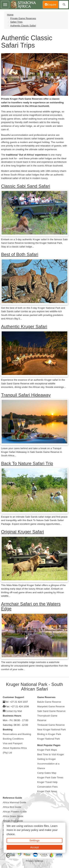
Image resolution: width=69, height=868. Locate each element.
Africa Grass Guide (13, 816)
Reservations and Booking (17, 734)
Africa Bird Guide (12, 807)
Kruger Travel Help (47, 782)
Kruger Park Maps (47, 750)
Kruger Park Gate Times (50, 777)
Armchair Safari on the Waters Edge (31, 606)
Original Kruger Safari (23, 532)
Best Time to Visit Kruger (51, 754)
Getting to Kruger (47, 759)
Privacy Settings (34, 861)
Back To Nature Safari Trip (27, 463)
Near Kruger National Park (52, 730)
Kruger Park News (47, 791)
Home (10, 15)
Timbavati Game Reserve (51, 725)
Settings (34, 840)
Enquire (52, 4)
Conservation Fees (48, 787)
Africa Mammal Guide (14, 802)
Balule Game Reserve (49, 702)
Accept (34, 847)
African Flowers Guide (15, 812)
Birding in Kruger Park (49, 734)
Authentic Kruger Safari (24, 327)
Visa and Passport (13, 743)
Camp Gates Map (47, 773)
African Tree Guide (13, 821)
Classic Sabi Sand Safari (26, 186)
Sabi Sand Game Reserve (51, 711)
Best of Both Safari (20, 254)
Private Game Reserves (23, 18)
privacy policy (30, 830)
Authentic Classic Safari (23, 26)
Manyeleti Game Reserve (51, 706)
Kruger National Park (49, 739)
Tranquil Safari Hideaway (26, 395)
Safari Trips (16, 22)
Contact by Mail (14, 711)
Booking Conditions (13, 739)
